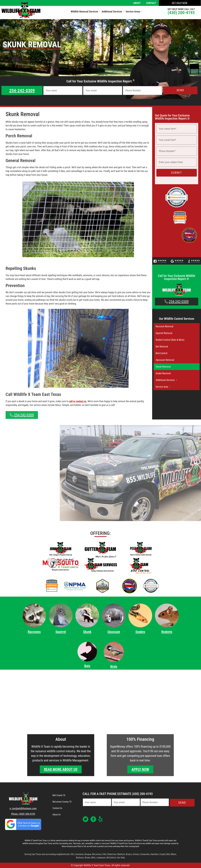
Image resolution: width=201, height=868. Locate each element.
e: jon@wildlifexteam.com (23, 808)
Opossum (114, 632)
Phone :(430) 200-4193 (23, 814)
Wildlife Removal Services (85, 12)
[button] (85, 12)
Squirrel (61, 632)
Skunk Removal (163, 367)
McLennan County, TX (62, 802)
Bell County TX (59, 795)
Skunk (87, 632)
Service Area (164, 387)
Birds (114, 667)
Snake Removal (163, 373)
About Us (57, 815)
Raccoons (34, 632)
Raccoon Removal (164, 326)
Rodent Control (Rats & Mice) (170, 340)
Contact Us (57, 808)
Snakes (140, 632)
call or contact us (78, 401)
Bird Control (161, 353)
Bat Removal (162, 346)
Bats (87, 666)
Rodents (167, 632)
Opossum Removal (165, 360)
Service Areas (134, 12)
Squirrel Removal (164, 333)
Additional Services (113, 12)
